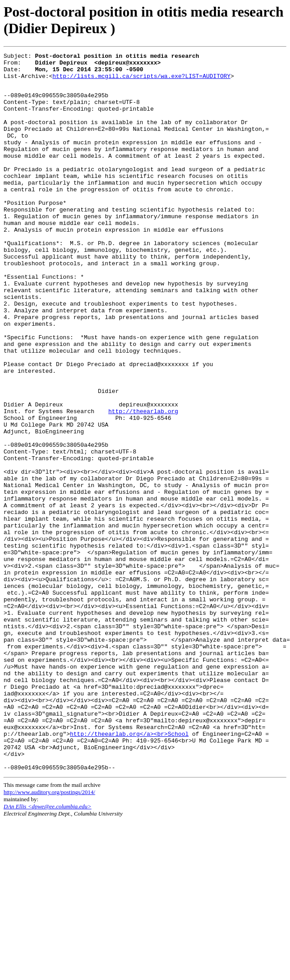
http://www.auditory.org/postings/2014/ (49, 935)
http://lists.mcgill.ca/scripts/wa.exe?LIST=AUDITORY (141, 81)
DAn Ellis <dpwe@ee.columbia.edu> (47, 949)
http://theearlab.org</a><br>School (129, 869)
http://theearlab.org (143, 482)
